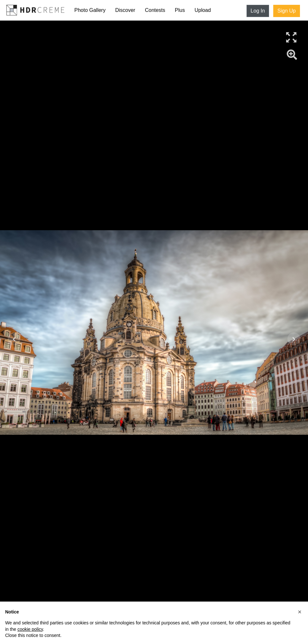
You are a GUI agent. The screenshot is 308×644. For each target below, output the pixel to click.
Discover (125, 10)
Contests (155, 10)
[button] (300, 612)
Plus (180, 10)
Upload (203, 10)
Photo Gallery (90, 10)
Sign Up (287, 11)
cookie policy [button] (30, 629)
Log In (258, 11)
